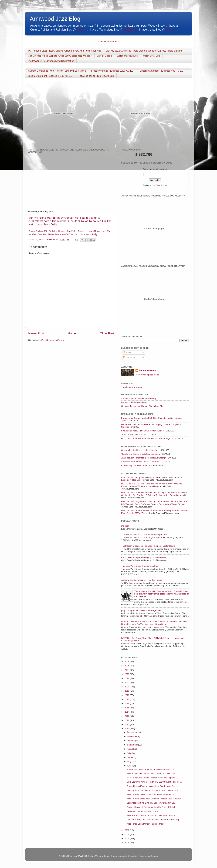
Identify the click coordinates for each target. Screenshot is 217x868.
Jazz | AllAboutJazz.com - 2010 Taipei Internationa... (151, 794)
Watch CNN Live (151, 56)
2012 (127, 720)
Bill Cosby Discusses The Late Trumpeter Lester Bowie (149, 546)
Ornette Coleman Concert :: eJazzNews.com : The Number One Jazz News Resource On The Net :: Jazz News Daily (154, 623)
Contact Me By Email (108, 42)
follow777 (133, 856)
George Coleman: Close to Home (142, 811)
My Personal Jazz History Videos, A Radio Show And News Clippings (64, 51)
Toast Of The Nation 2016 (133, 435)
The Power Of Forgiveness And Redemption (51, 61)
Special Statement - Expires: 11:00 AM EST (51, 76)
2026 (127, 662)
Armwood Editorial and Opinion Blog (138, 399)
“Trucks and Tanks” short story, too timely (141, 454)
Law (168, 30)
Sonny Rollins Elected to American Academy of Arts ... (152, 786)
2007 (127, 830)
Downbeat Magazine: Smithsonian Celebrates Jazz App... (154, 820)
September (133, 745)
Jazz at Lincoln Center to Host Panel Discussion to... (152, 774)
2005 (127, 838)
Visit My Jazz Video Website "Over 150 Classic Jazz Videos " (60, 56)
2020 (127, 687)
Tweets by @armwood (132, 387)
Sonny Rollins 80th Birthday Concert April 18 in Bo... (151, 803)
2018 (127, 695)
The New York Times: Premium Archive (140, 566)
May (129, 761)
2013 (127, 716)
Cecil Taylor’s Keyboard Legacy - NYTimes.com (144, 557)
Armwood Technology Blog (134, 402)
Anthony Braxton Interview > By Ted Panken (142, 580)
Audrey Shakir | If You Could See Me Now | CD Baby (152, 807)
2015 (127, 708)
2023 (127, 674)
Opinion (81, 30)
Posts (127, 352)
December (132, 732)
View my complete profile (147, 375)
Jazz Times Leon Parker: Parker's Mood (146, 824)
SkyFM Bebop (104, 56)
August (131, 749)
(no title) (125, 526)
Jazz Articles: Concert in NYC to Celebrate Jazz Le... (152, 815)
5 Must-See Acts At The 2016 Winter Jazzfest (143, 431)
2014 (127, 712)
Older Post (107, 333)
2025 (127, 666)
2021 (127, 683)
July (129, 753)
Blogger (154, 856)
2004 (127, 843)
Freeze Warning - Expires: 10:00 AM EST (113, 71)
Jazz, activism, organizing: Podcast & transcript (144, 458)
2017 (127, 699)
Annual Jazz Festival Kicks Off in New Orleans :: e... (151, 769)
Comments (130, 358)
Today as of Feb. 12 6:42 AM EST (96, 76)
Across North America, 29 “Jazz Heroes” (140, 462)
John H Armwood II (148, 371)
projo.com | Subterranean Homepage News (142, 610)
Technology (131, 30)
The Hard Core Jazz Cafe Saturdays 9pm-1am (145, 535)
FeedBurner (161, 185)
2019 (127, 691)
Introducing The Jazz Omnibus (136, 465)
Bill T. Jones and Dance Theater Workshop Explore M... (153, 778)
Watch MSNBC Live (127, 56)
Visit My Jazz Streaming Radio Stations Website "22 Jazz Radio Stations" (145, 51)
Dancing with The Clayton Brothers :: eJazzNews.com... (153, 790)
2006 (127, 834)
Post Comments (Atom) (53, 340)
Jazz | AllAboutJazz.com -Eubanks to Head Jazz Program (154, 799)
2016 (127, 703)
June (130, 757)
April (130, 766)
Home (72, 333)
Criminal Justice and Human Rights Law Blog (143, 406)
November (132, 736)
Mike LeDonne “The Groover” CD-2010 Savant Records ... (154, 782)
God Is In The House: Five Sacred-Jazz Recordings (146, 438)
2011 (127, 724)
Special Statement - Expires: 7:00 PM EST (162, 71)
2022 (127, 678)
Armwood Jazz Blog (55, 19)
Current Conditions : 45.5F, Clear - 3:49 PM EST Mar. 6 (57, 71)
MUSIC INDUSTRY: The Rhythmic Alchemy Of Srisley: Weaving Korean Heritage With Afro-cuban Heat (152, 485)
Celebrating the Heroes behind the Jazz (140, 450)
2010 (127, 729)
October (131, 741)
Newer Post (36, 333)
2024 (127, 670)
